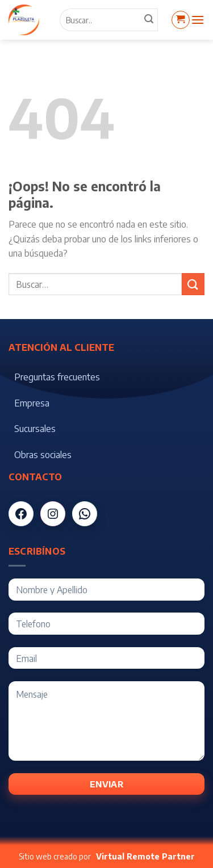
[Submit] (193, 284)
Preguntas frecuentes (57, 377)
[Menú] (198, 20)
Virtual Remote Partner (145, 856)
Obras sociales (43, 455)
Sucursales (35, 429)
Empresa (32, 403)
